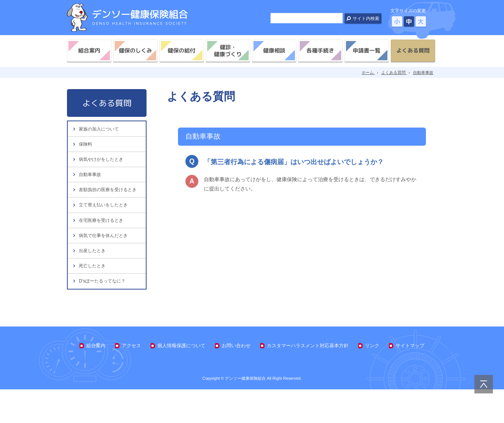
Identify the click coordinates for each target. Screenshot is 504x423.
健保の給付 (182, 50)
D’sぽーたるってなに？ (104, 313)
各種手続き (320, 50)
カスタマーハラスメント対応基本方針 (308, 379)
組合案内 (89, 50)
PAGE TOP (484, 384)
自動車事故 (91, 183)
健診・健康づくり (228, 50)
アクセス (131, 379)
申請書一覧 (367, 50)
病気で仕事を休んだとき (105, 260)
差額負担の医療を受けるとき (108, 204)
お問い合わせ (236, 379)
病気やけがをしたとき (103, 165)
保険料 (86, 147)
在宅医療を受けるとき (103, 242)
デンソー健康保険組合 (127, 18)
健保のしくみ (135, 50)
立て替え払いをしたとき (105, 225)
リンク (372, 379)
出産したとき (93, 278)
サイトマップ (410, 379)
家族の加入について (100, 130)
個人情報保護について (181, 379)
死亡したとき (93, 295)
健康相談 (274, 50)
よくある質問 (413, 50)
